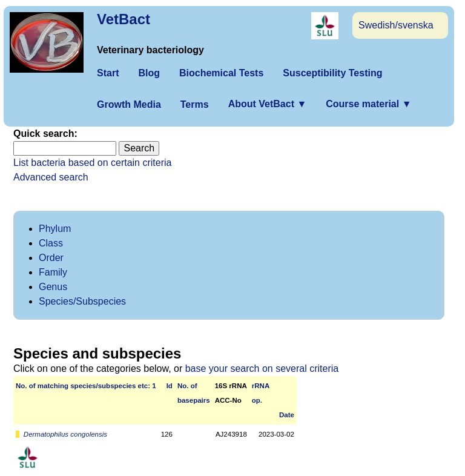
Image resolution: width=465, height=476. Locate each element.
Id (170, 386)
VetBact (124, 19)
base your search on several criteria (262, 369)
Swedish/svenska (396, 25)
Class (51, 243)
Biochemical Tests (221, 73)
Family (53, 272)
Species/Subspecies (82, 301)
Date (287, 415)
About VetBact (268, 104)
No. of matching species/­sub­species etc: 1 (86, 386)
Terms (195, 104)
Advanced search (51, 177)
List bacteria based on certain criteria (92, 163)
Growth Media (129, 104)
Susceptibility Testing (332, 73)
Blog (149, 73)
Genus (53, 287)
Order (51, 258)
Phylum (55, 229)
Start (108, 73)
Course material (368, 104)
